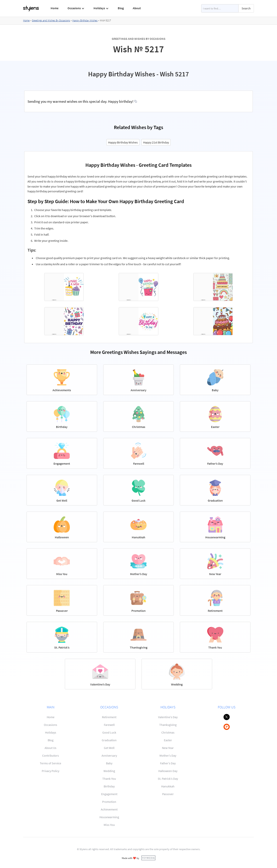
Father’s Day (168, 763)
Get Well (109, 748)
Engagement (109, 794)
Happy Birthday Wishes (85, 20)
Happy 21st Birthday (156, 142)
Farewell (109, 725)
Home (55, 8)
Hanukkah (168, 786)
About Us (50, 748)
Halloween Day (168, 771)
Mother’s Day (168, 755)
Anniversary (109, 755)
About (137, 8)
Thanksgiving (168, 725)
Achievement (109, 809)
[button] (76, 8)
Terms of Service (50, 763)
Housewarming (109, 817)
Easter (168, 740)
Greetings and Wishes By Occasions (51, 20)
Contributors (50, 755)
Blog (121, 8)
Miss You (109, 825)
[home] (31, 8)
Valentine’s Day (168, 717)
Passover (168, 794)
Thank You (109, 779)
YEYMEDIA (148, 858)
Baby (109, 763)
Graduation (109, 740)
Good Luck (109, 732)
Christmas (168, 732)
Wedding (109, 771)
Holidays (51, 732)
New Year (168, 748)
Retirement (109, 717)
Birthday (109, 786)
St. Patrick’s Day (168, 779)
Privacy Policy (50, 771)
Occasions (50, 725)
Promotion (109, 802)
